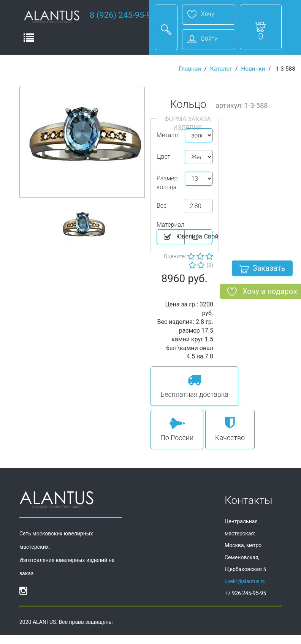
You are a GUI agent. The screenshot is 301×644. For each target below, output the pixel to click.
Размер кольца (167, 183)
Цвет (163, 157)
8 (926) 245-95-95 (123, 15)
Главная (190, 69)
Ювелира (174, 237)
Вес (162, 206)
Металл (167, 135)
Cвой (201, 237)
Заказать (262, 270)
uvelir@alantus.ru (245, 581)
